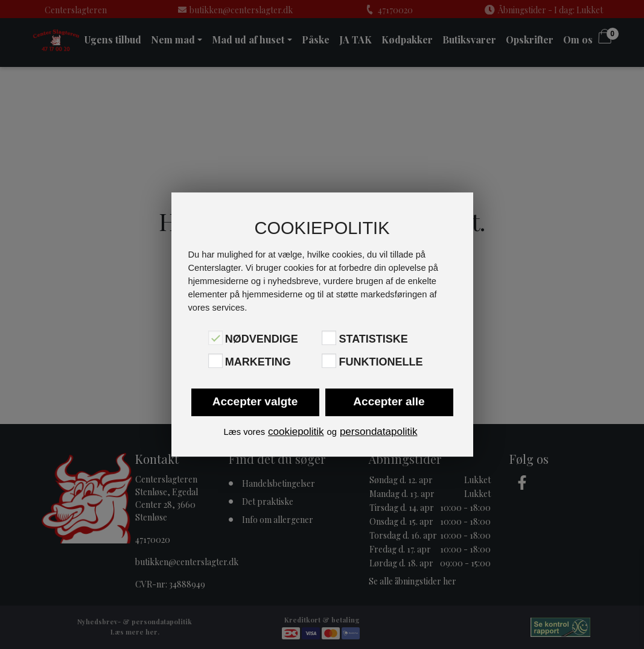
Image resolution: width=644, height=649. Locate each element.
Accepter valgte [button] (255, 401)
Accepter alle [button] (389, 401)
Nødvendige (262, 339)
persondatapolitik (379, 432)
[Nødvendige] (215, 338)
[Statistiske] (329, 338)
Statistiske (373, 339)
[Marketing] (215, 361)
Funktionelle (381, 362)
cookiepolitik (296, 432)
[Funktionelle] (329, 361)
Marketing (258, 362)
